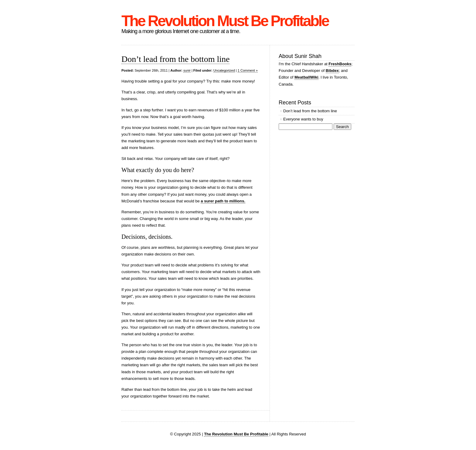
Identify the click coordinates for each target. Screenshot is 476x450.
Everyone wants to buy (303, 119)
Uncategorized (224, 70)
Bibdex (332, 71)
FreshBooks (340, 64)
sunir (187, 70)
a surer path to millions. (223, 201)
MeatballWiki (306, 77)
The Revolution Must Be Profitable (225, 21)
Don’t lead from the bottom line (175, 59)
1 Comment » (248, 70)
